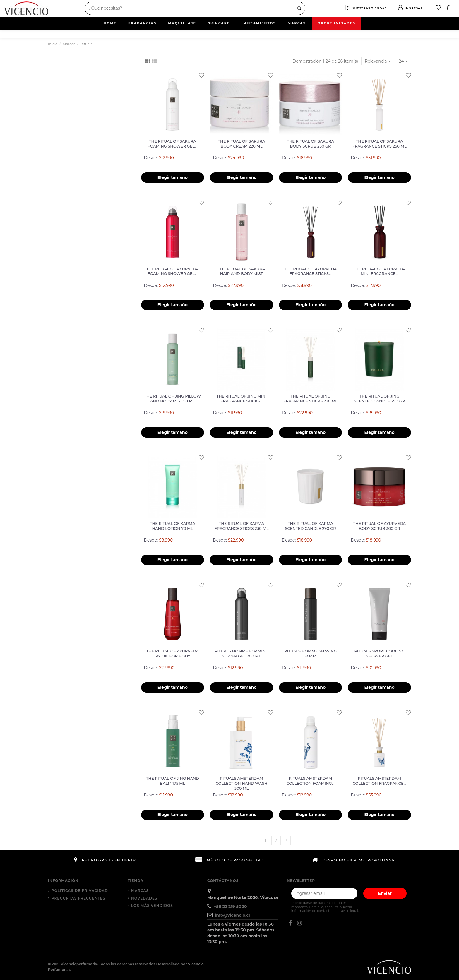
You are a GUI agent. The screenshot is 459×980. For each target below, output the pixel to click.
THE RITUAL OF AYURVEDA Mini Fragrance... (379, 271)
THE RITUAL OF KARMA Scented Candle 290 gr (311, 526)
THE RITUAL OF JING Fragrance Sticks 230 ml (310, 399)
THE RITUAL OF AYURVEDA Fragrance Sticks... (311, 271)
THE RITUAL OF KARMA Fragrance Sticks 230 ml (241, 526)
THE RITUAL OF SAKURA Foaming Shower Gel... (172, 144)
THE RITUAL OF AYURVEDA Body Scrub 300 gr (379, 526)
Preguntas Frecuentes (78, 898)
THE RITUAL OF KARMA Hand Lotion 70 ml (173, 526)
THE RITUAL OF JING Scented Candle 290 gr (379, 399)
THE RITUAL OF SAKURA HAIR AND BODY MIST (241, 271)
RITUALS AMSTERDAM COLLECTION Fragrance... (380, 781)
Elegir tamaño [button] (173, 177)
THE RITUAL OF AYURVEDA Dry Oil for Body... (173, 653)
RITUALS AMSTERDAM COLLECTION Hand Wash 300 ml (242, 783)
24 (403, 61)
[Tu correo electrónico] (324, 893)
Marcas (140, 891)
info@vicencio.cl (232, 915)
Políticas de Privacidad (80, 891)
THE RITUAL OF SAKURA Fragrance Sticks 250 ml (380, 144)
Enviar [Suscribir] (385, 893)
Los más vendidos (152, 906)
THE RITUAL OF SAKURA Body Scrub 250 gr (310, 144)
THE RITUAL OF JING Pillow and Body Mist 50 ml (173, 399)
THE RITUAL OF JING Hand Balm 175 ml (173, 781)
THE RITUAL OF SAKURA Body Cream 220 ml (241, 144)
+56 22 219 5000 (230, 907)
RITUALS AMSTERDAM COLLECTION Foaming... (311, 781)
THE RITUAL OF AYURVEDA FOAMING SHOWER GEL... (173, 271)
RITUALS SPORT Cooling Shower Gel (379, 653)
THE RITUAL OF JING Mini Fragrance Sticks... (242, 399)
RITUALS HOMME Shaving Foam (311, 653)
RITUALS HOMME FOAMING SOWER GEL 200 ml (242, 653)
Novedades (144, 898)
